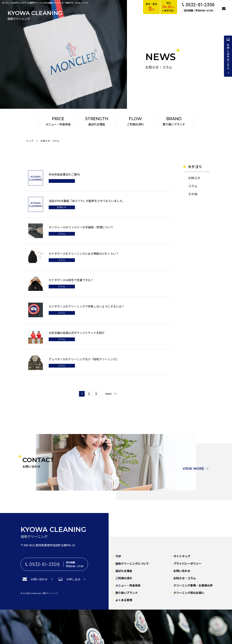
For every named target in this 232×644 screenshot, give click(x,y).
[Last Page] (111, 394)
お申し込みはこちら (228, 57)
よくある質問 (124, 600)
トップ (30, 141)
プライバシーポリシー (187, 563)
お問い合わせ (182, 571)
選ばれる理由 (124, 571)
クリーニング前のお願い (189, 593)
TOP (118, 556)
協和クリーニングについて (132, 563)
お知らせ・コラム (185, 578)
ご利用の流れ (124, 578)
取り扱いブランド (127, 593)
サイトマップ (182, 556)
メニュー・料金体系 (128, 585)
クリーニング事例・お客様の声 (193, 585)
